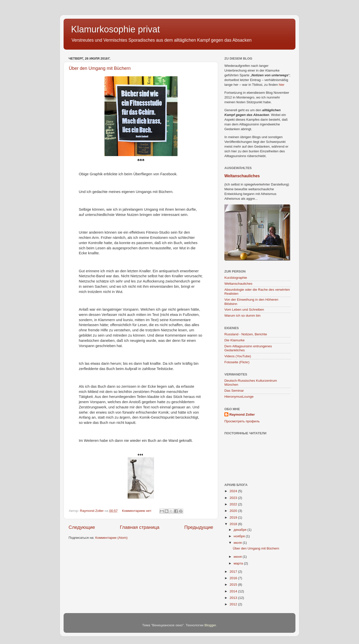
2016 (234, 578)
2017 (234, 572)
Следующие (82, 527)
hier (282, 85)
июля (238, 543)
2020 (234, 511)
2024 (234, 491)
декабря (240, 530)
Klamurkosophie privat (115, 29)
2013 (234, 598)
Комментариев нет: (137, 511)
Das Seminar (234, 391)
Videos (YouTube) (238, 356)
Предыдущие (199, 527)
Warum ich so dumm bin (242, 316)
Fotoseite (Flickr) (237, 362)
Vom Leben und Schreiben (244, 310)
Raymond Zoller (242, 414)
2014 (234, 591)
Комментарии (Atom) (111, 538)
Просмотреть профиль (242, 421)
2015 (234, 585)
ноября (240, 536)
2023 (234, 498)
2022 (234, 504)
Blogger (210, 625)
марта (239, 563)
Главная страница (140, 527)
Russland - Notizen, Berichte (246, 334)
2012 (234, 604)
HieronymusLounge (239, 397)
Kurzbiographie (236, 278)
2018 (234, 524)
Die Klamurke (234, 340)
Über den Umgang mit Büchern (100, 68)
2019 (234, 517)
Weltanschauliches (242, 176)
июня (238, 557)
